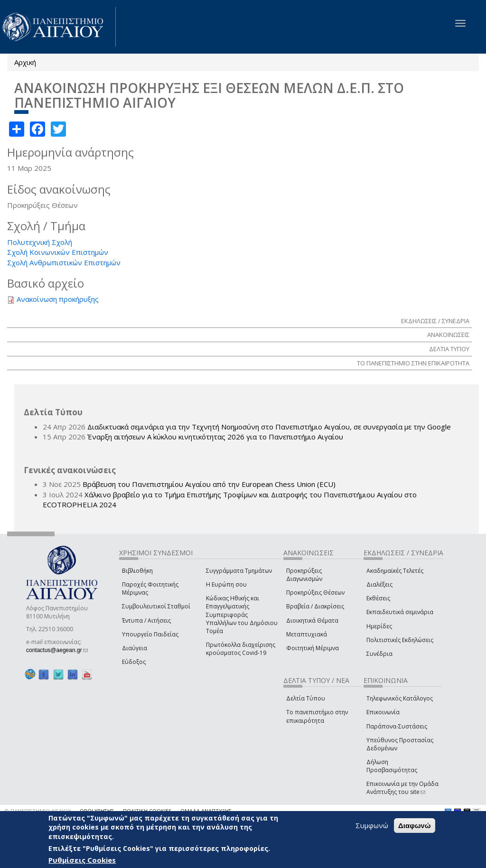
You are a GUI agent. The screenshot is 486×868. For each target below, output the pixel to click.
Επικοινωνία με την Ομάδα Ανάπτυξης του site (402, 788)
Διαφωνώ (415, 826)
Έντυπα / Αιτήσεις (146, 621)
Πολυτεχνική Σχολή (40, 242)
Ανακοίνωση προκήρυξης (58, 299)
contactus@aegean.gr (57, 650)
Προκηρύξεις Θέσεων (315, 593)
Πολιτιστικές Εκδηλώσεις (400, 640)
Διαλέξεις (379, 584)
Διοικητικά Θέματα (312, 621)
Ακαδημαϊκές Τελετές (395, 571)
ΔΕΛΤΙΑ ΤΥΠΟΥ (449, 349)
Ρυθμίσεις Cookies (82, 860)
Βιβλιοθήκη (137, 571)
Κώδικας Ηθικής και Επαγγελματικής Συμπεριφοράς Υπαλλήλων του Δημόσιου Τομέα (242, 615)
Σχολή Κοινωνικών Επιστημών (58, 252)
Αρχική (25, 62)
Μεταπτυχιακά (307, 634)
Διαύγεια (135, 648)
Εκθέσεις (378, 598)
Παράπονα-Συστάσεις (397, 726)
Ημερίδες (379, 626)
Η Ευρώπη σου (226, 584)
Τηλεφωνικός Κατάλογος (400, 698)
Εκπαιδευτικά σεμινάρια (400, 612)
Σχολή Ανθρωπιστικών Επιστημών (64, 262)
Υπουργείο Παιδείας (150, 634)
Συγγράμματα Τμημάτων (239, 571)
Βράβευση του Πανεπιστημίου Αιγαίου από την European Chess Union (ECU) (209, 484)
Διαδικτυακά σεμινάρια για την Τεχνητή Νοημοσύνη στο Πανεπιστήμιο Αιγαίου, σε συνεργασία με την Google (269, 427)
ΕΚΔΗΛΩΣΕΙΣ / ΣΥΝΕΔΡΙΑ (435, 321)
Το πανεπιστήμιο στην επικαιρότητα (317, 716)
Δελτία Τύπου (306, 698)
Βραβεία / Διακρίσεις (315, 606)
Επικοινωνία (383, 712)
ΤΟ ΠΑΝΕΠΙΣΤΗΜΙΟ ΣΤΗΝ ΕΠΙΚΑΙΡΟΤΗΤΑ (413, 363)
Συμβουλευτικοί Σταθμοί (156, 606)
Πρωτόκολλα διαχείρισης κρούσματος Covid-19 (241, 649)
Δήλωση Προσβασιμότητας (392, 766)
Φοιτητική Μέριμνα (313, 648)
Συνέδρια (379, 654)
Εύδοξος (134, 662)
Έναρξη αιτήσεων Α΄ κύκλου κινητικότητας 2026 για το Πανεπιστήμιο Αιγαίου (215, 437)
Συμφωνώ (372, 825)
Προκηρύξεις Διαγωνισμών (304, 575)
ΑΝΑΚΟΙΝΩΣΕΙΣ (448, 335)
